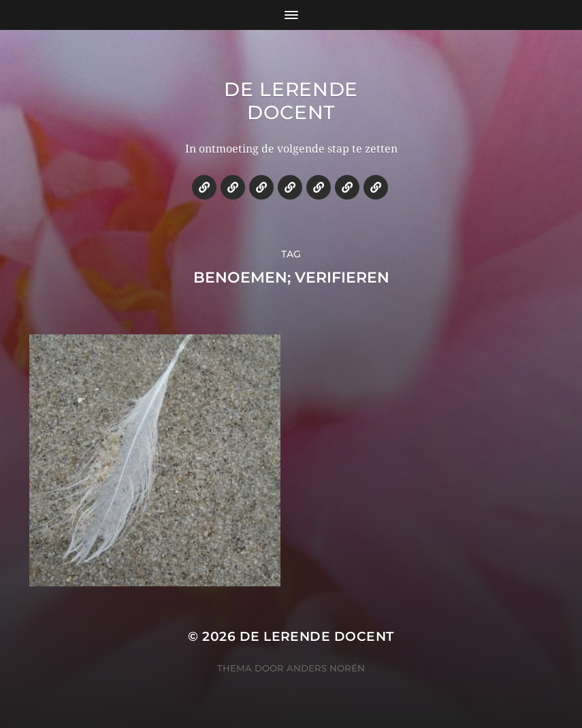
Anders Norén (326, 668)
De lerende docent (291, 101)
